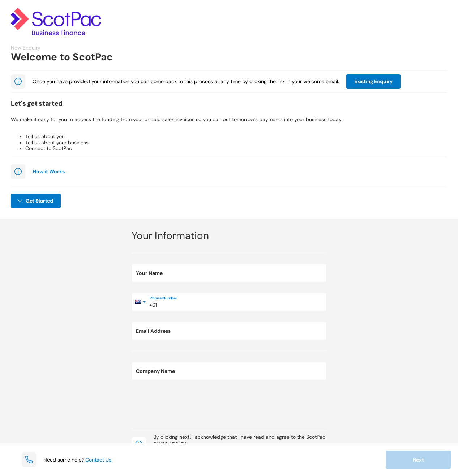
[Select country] (140, 302)
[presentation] (187, 405)
